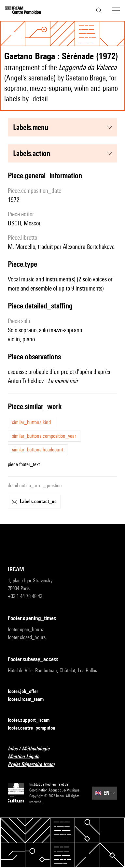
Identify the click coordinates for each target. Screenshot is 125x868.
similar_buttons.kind (31, 422)
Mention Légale (27, 757)
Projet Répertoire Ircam (35, 765)
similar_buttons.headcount (38, 450)
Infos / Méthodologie (33, 749)
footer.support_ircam (33, 720)
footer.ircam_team (30, 699)
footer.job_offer (27, 692)
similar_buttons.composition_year (44, 436)
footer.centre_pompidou (35, 728)
